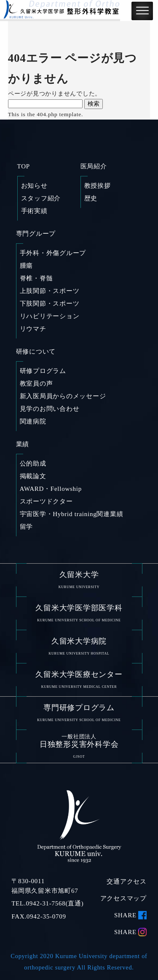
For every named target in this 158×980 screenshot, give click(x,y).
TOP (24, 166)
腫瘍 (27, 266)
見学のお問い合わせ (50, 409)
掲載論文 (33, 476)
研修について (36, 352)
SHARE (125, 915)
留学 (27, 527)
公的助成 (33, 463)
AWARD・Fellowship (51, 489)
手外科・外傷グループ (53, 253)
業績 (23, 444)
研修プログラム (43, 371)
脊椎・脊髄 (36, 278)
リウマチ (33, 329)
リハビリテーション (50, 316)
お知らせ (34, 186)
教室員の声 (36, 383)
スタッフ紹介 (41, 198)
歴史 (91, 198)
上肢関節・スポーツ (50, 291)
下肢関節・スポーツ (50, 304)
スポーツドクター (46, 501)
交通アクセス (127, 882)
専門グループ (36, 234)
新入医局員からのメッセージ (63, 396)
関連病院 (33, 421)
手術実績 (34, 211)
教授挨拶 (98, 186)
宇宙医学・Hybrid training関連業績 (72, 514)
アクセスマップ (123, 898)
